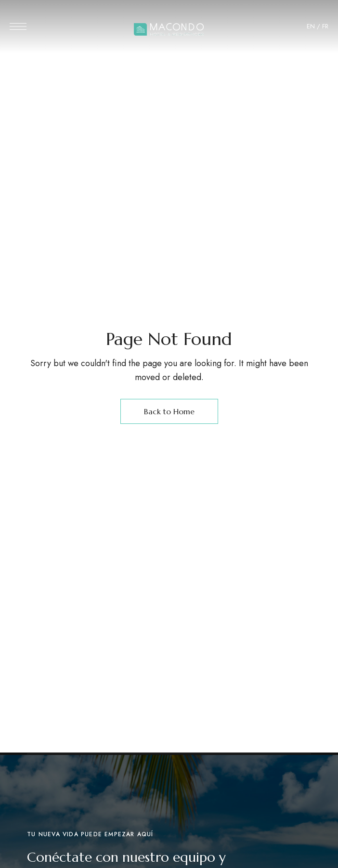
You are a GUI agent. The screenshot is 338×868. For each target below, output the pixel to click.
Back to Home (169, 411)
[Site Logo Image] (169, 29)
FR (325, 26)
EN (311, 26)
